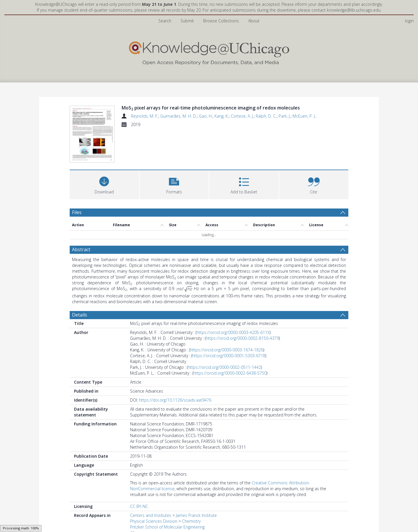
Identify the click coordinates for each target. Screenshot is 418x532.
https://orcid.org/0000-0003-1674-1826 (227, 350)
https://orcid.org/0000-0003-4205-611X (233, 332)
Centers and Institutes (151, 515)
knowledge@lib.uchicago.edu (354, 10)
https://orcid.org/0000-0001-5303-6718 (229, 356)
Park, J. (285, 116)
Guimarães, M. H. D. (179, 116)
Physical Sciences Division (154, 521)
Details (80, 315)
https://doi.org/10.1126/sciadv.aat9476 (175, 400)
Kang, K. (222, 116)
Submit (187, 21)
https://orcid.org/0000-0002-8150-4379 (242, 338)
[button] (174, 184)
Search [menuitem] (165, 21)
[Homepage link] (209, 52)
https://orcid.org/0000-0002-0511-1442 (224, 367)
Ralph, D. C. (266, 116)
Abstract (81, 249)
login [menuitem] (409, 21)
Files (77, 212)
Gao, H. (206, 116)
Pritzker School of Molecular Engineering (167, 527)
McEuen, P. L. (305, 116)
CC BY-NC (139, 506)
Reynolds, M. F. (145, 116)
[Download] (104, 184)
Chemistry (191, 521)
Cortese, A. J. (242, 116)
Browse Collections (221, 21)
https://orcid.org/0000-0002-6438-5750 (230, 373)
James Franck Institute (196, 515)
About (254, 21)
